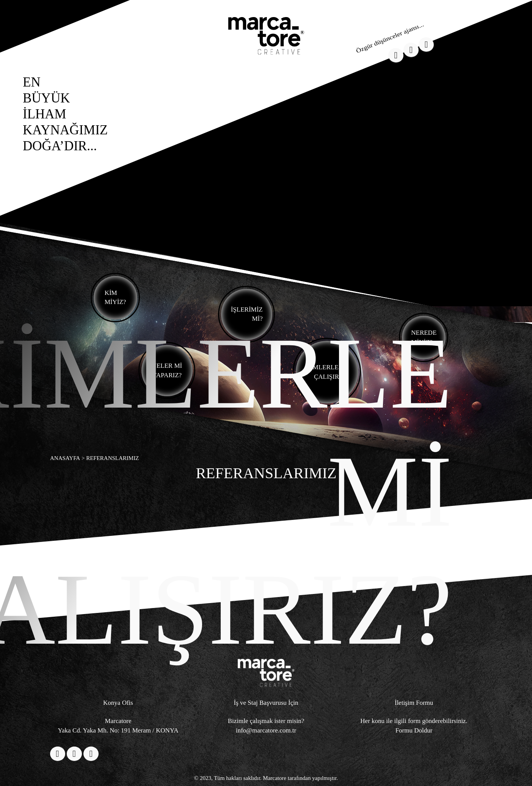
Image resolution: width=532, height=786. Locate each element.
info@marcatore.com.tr (266, 730)
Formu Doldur (414, 730)
